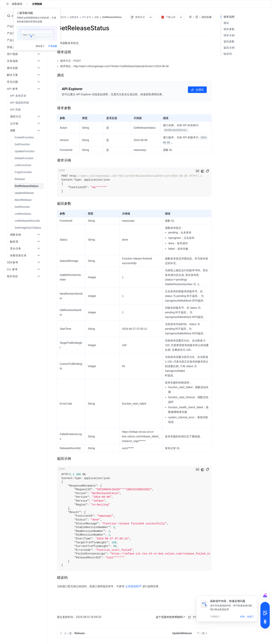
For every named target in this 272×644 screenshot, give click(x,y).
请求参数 (229, 29)
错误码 (228, 54)
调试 (226, 23)
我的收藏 (207, 17)
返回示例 (229, 48)
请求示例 (229, 35)
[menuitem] (24, 96)
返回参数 (229, 41)
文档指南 (37, 4)
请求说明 (229, 17)
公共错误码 (133, 586)
